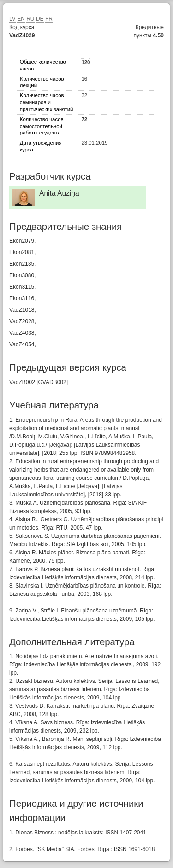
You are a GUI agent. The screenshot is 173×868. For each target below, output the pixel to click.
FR (49, 19)
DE (40, 19)
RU (30, 19)
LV (12, 19)
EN (21, 19)
